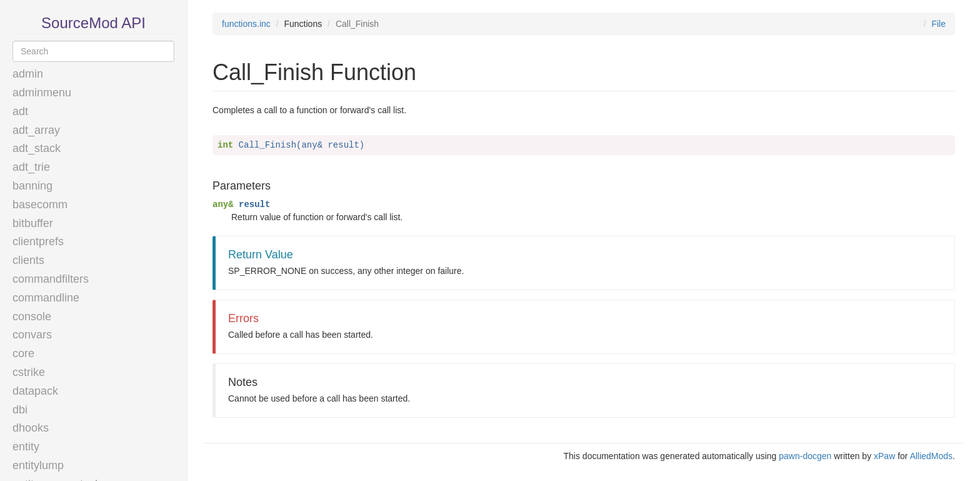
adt (20, 111)
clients (28, 260)
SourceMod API (93, 23)
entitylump (38, 465)
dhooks (31, 428)
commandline (46, 298)
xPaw (884, 456)
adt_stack (37, 148)
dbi (20, 410)
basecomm (40, 205)
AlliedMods (931, 456)
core (23, 353)
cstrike (29, 372)
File (938, 24)
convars (32, 335)
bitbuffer (33, 223)
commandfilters (51, 279)
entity (26, 447)
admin (28, 74)
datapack (35, 391)
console (32, 316)
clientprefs (38, 241)
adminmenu (42, 93)
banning (32, 186)
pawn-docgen (805, 456)
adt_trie (31, 167)
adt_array (36, 130)
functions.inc (246, 24)
